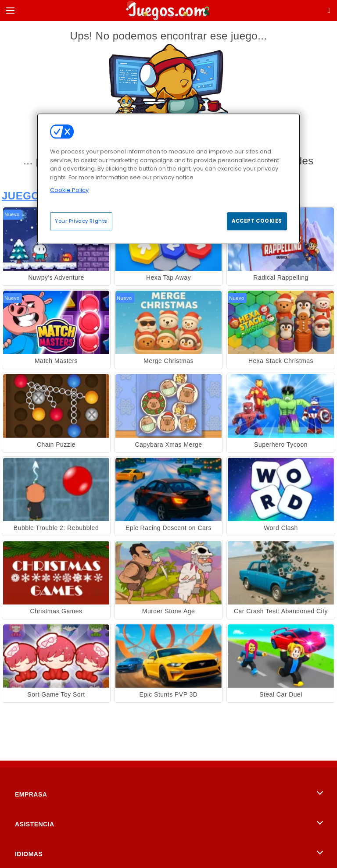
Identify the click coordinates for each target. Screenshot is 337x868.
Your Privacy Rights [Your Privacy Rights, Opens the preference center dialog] (81, 221)
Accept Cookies (257, 221)
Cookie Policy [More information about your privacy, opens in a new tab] (69, 190)
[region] (168, 178)
